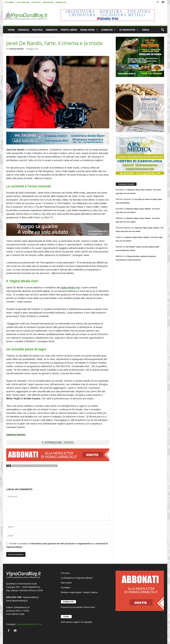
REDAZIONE (48, 2)
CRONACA (23, 30)
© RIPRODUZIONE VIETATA (58, 443)
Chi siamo (66, 573)
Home (9, 37)
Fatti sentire (66, 583)
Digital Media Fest (70, 287)
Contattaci (66, 588)
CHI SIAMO (9, 2)
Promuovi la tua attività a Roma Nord (78, 607)
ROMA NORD (89, 30)
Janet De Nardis (20, 466)
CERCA (146, 30)
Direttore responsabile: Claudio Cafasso (79, 592)
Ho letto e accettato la (57, 545)
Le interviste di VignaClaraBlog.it (42, 466)
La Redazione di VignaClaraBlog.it (77, 578)
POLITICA (37, 30)
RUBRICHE (108, 30)
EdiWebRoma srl (22, 607)
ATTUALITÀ (18, 37)
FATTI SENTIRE (23, 2)
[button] (162, 30)
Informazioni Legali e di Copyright (76, 622)
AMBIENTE (52, 30)
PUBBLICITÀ (61, 2)
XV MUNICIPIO (129, 30)
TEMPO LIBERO (69, 30)
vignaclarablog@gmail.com (29, 624)
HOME (11, 30)
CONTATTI (36, 2)
